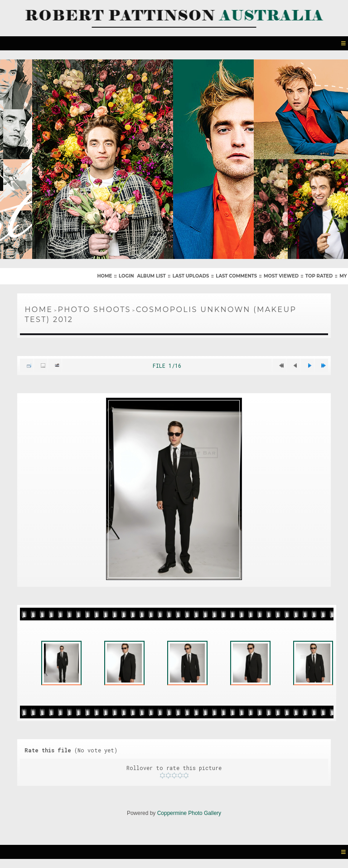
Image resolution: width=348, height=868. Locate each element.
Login (126, 276)
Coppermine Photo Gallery (189, 813)
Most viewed (281, 276)
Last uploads (191, 276)
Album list (151, 276)
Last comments (236, 276)
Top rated (319, 276)
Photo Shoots (94, 310)
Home (104, 276)
